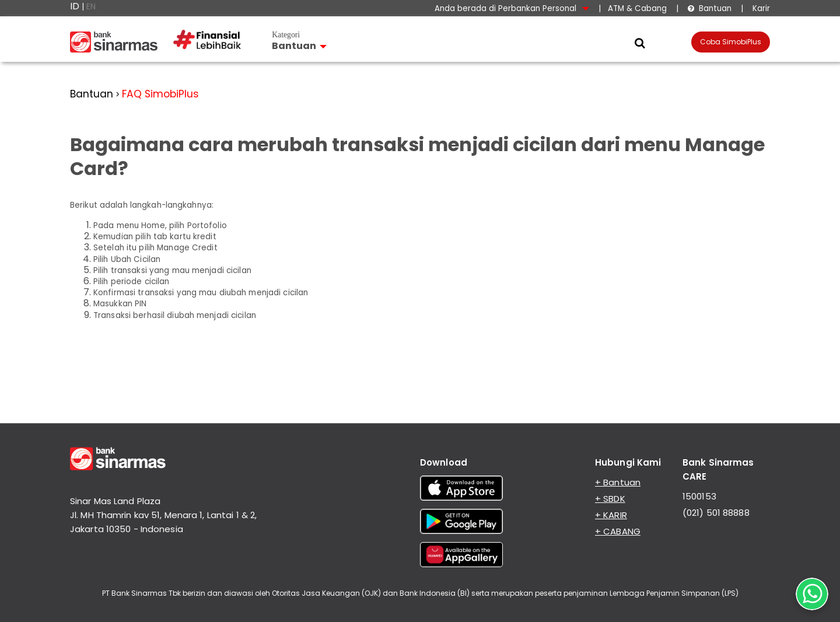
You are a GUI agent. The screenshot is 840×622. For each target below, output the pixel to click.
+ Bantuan (618, 482)
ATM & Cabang (637, 8)
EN (91, 7)
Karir (760, 8)
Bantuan (709, 8)
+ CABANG (618, 531)
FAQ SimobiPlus (160, 94)
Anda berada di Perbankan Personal (512, 8)
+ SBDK (610, 499)
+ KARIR (611, 515)
